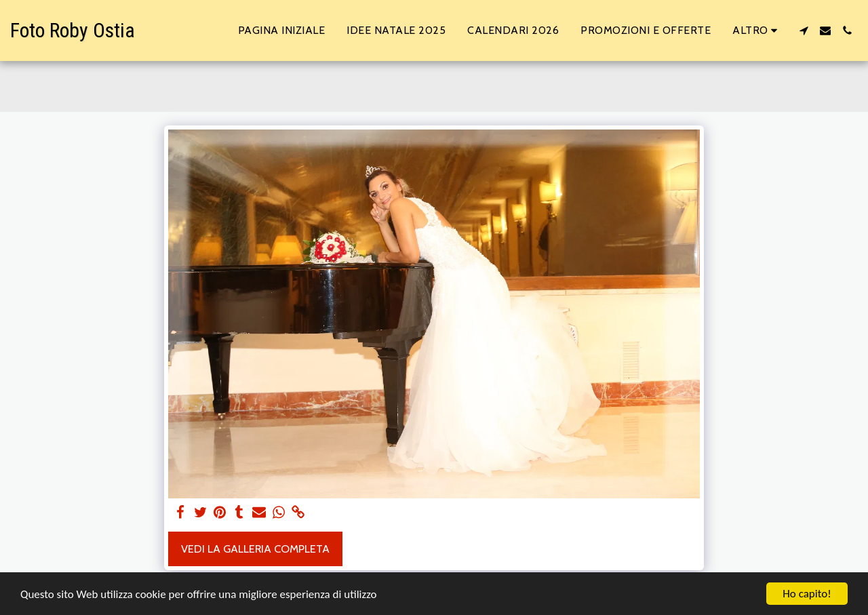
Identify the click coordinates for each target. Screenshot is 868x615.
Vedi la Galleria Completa (255, 549)
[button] (804, 31)
